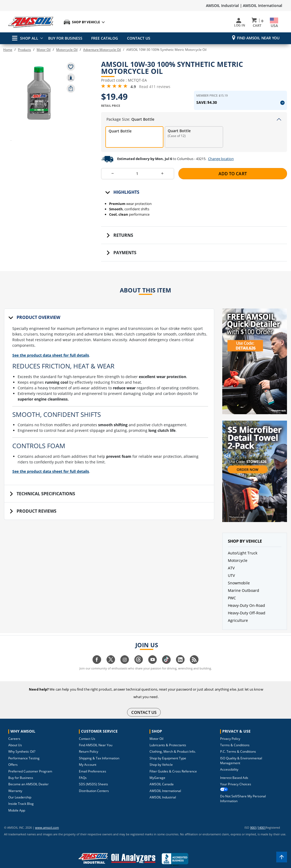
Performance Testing (24, 749)
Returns (123, 240)
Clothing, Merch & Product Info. (173, 743)
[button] (39, 92)
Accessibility (229, 761)
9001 (253, 819)
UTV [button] (231, 580)
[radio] (135, 142)
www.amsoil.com (40, 819)
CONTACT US (137, 38)
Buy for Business (21, 769)
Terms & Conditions (235, 736)
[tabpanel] (109, 410)
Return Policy (89, 743)
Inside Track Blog (21, 795)
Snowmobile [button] (239, 588)
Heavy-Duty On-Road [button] (246, 610)
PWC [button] (232, 603)
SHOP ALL (25, 38)
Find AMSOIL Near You (258, 38)
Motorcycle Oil (67, 50)
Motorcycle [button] (238, 566)
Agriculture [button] (238, 625)
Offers (13, 756)
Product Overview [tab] (38, 322)
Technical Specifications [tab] (46, 505)
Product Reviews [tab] (37, 523)
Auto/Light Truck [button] (243, 558)
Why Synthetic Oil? (22, 743)
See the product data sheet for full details (55, 363)
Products (24, 50)
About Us (15, 736)
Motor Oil (44, 50)
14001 (262, 819)
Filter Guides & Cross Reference (173, 762)
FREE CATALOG (104, 38)
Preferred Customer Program (30, 762)
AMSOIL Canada (162, 775)
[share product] (71, 89)
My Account (88, 756)
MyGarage (157, 769)
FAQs (83, 769)
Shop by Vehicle (161, 756)
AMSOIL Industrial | (224, 5)
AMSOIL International (263, 5)
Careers (14, 730)
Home (8, 50)
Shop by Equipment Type (168, 749)
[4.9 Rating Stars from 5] (114, 90)
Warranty (15, 782)
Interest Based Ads (234, 769)
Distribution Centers (94, 782)
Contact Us (87, 730)
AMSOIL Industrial (163, 788)
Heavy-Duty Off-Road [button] (247, 618)
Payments (125, 258)
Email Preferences (93, 762)
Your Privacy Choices (236, 775)
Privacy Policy (230, 730)
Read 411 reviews (155, 90)
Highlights (126, 197)
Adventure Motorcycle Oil (102, 50)
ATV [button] (231, 573)
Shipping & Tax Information (99, 749)
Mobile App (17, 802)
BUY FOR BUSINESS (65, 38)
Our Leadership (20, 788)
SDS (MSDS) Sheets (93, 775)
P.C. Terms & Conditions (238, 743)
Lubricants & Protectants (168, 736)
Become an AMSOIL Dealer (28, 775)
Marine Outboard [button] (244, 595)
